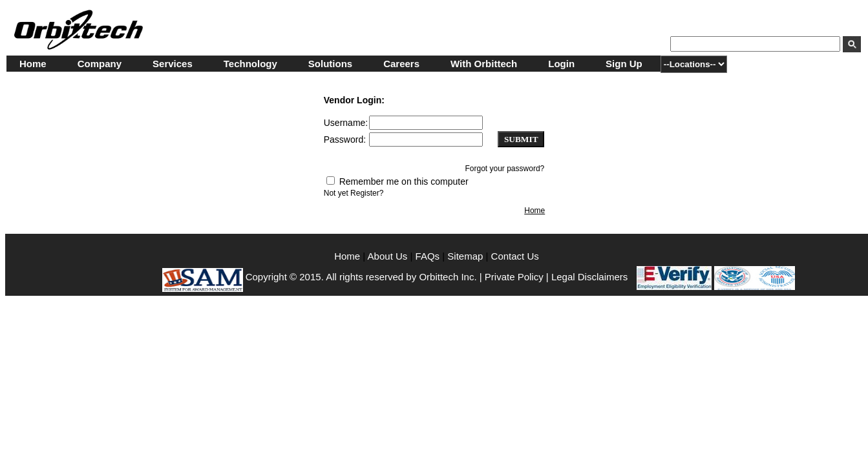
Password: (345, 139)
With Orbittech (484, 64)
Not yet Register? (354, 193)
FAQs (428, 256)
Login (561, 64)
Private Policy (514, 277)
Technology (250, 64)
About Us (389, 256)
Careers (401, 64)
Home (33, 64)
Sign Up (624, 64)
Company (100, 64)
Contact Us (515, 256)
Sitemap (465, 256)
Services (173, 64)
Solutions (330, 64)
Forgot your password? (505, 169)
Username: (346, 123)
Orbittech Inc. (448, 277)
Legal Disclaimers (589, 277)
